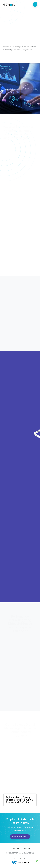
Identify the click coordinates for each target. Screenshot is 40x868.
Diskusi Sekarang (20, 837)
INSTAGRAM (15, 849)
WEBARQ (31, 853)
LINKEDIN (26, 849)
